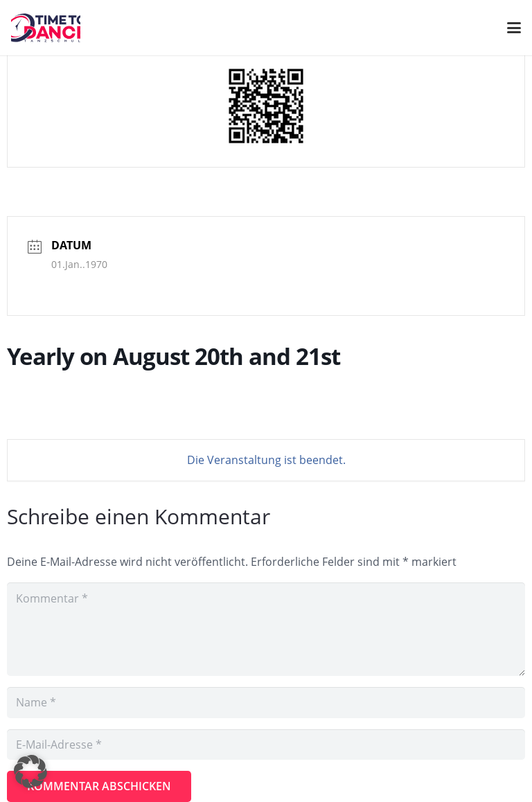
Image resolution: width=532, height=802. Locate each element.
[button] (30, 772)
